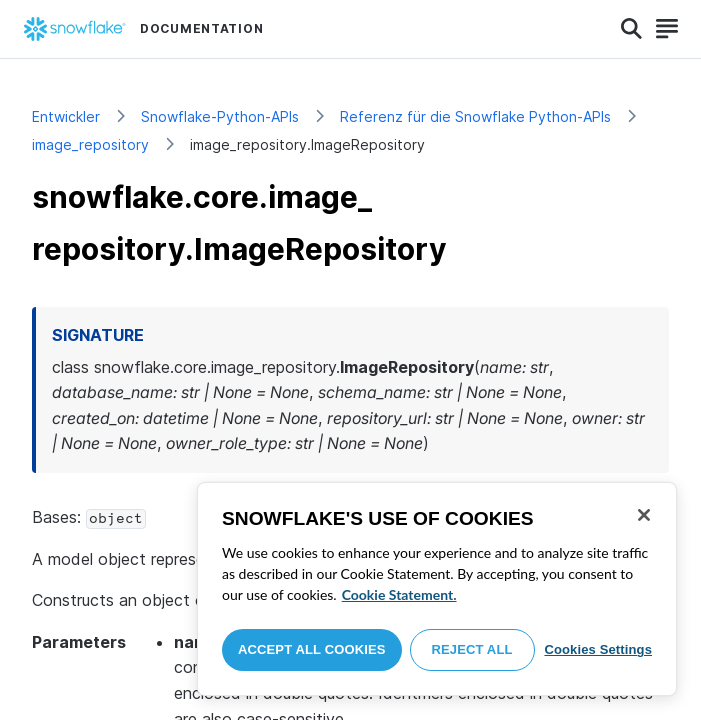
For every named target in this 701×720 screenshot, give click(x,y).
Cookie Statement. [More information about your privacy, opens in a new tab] (399, 594)
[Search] (631, 29)
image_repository (90, 144)
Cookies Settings (598, 649)
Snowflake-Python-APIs (220, 116)
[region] (437, 589)
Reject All (472, 649)
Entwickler (66, 116)
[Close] (644, 515)
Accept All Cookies (312, 649)
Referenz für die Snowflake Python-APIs (475, 116)
